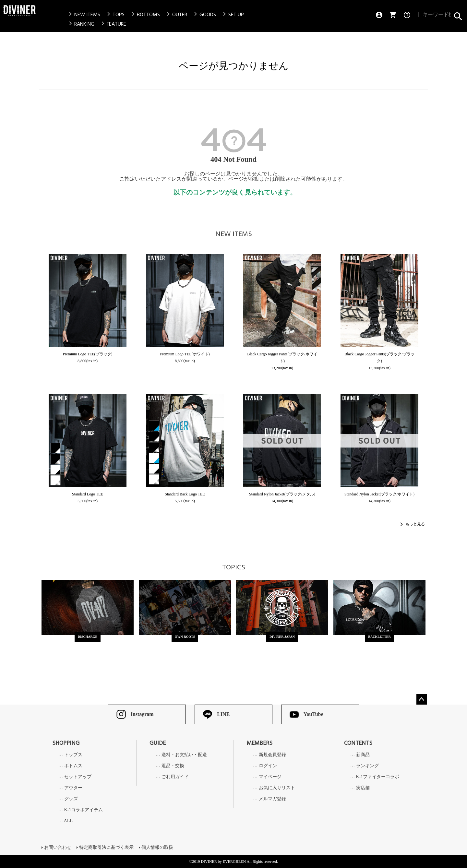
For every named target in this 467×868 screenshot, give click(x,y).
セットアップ (78, 777)
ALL (68, 821)
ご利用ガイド (175, 777)
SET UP (232, 15)
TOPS (115, 15)
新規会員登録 (272, 755)
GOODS (204, 15)
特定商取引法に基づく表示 (106, 847)
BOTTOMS (144, 15)
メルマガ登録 (272, 799)
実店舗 (363, 788)
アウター (73, 788)
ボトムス (73, 766)
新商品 (363, 755)
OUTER (176, 15)
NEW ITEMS (83, 15)
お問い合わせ (58, 847)
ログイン (268, 766)
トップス (73, 755)
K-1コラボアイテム (84, 810)
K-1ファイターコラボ (378, 777)
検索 (458, 15)
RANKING (80, 24)
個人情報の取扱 (157, 847)
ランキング (367, 766)
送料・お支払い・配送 (184, 755)
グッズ (71, 799)
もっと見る (415, 524)
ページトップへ (422, 699)
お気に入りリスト (277, 788)
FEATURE (113, 24)
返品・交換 (173, 766)
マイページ (270, 777)
